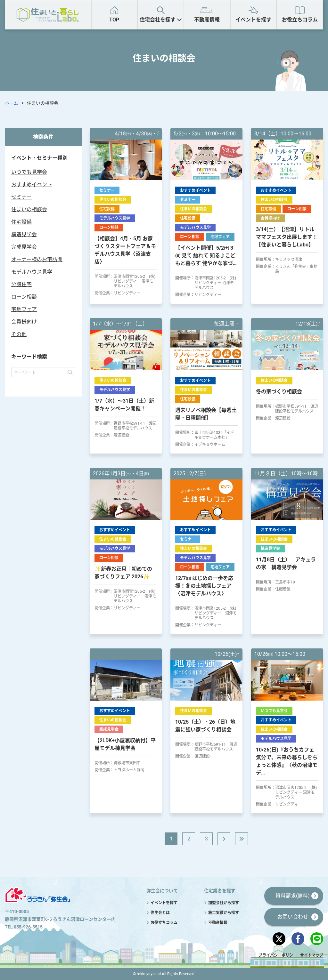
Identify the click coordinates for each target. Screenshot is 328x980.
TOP (114, 20)
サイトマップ (312, 955)
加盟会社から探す (224, 903)
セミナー (21, 197)
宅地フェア (24, 309)
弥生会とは (160, 913)
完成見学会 (24, 247)
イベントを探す (253, 20)
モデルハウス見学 (32, 272)
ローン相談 (24, 297)
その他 (19, 334)
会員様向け (24, 322)
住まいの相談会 (29, 209)
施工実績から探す (224, 913)
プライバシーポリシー (278, 955)
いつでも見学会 (29, 172)
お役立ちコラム (300, 20)
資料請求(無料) (293, 896)
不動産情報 (207, 20)
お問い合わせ (293, 917)
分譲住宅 (21, 284)
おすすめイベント (32, 185)
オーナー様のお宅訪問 (37, 259)
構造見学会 (24, 234)
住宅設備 (21, 222)
